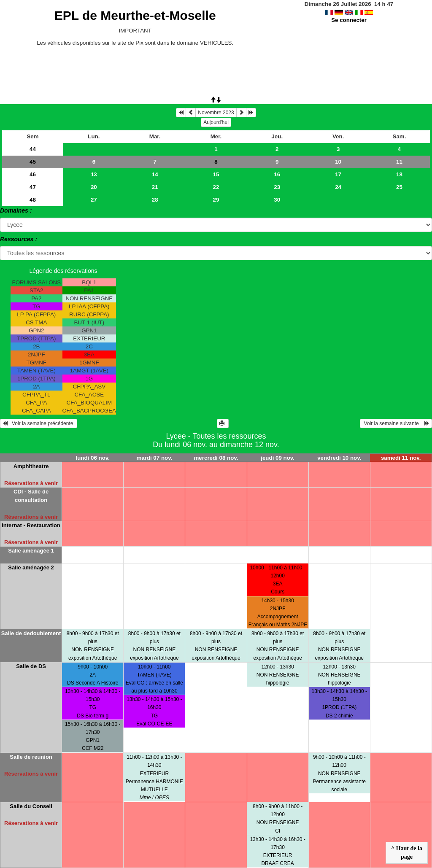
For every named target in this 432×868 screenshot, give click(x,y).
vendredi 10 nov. (339, 458)
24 (338, 187)
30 (277, 200)
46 (33, 174)
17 (338, 174)
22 (216, 187)
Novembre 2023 (216, 113)
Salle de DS (31, 666)
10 (338, 162)
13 (94, 174)
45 (33, 162)
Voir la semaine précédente (39, 423)
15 (216, 174)
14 (155, 174)
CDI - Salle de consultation (31, 496)
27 (94, 200)
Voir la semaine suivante (396, 423)
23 (277, 187)
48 (33, 200)
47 (33, 187)
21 (155, 187)
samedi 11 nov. (401, 458)
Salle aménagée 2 (31, 567)
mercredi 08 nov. (216, 458)
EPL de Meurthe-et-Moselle (135, 15)
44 (33, 149)
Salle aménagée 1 (31, 551)
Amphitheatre (31, 466)
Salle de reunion (31, 757)
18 (399, 174)
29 (216, 200)
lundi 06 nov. (92, 458)
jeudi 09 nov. (278, 458)
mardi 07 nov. (154, 458)
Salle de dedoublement (31, 633)
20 (94, 187)
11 (399, 162)
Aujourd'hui (216, 122)
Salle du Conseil (31, 806)
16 (277, 174)
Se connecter (349, 20)
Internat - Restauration (31, 525)
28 (155, 200)
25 (399, 187)
